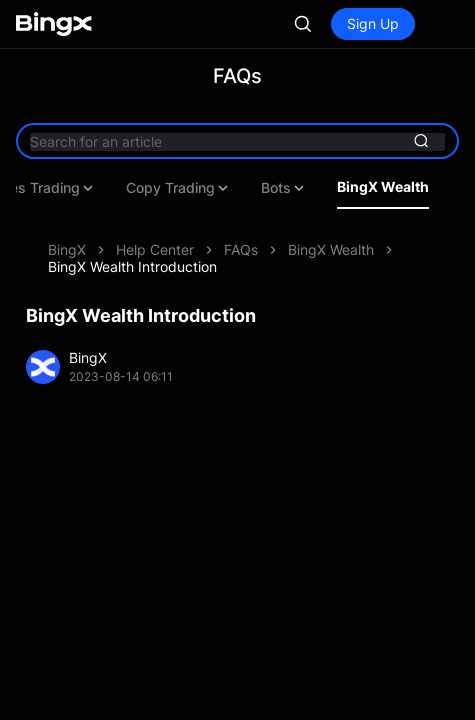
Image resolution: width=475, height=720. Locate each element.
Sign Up (373, 23)
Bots (284, 188)
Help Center (155, 249)
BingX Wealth (383, 187)
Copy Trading (178, 188)
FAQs (241, 249)
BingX (67, 249)
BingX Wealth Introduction (132, 266)
